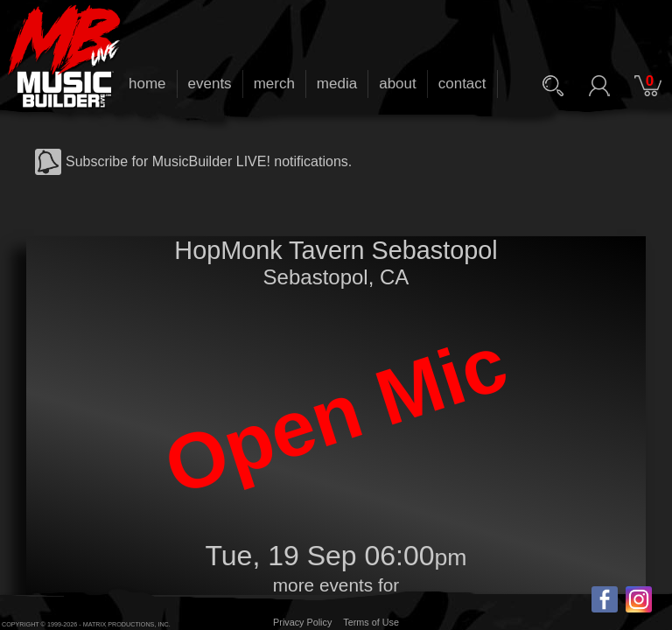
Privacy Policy (302, 622)
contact (462, 84)
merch (274, 84)
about (398, 84)
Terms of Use (371, 622)
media (337, 84)
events (210, 84)
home (147, 84)
